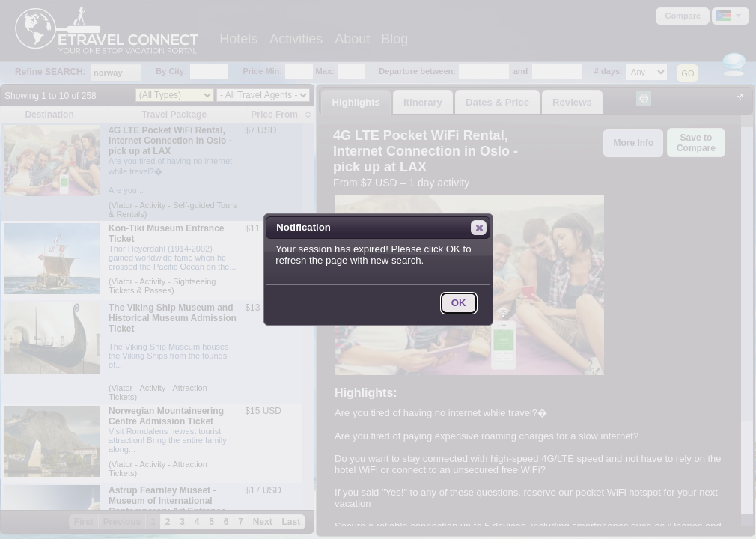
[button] (479, 228)
